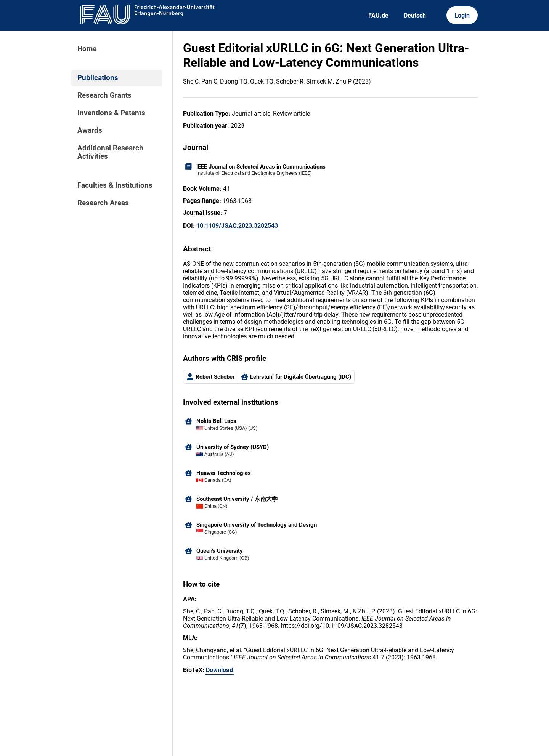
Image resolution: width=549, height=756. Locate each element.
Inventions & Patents (111, 113)
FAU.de (378, 15)
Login (462, 15)
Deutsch (415, 15)
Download (219, 670)
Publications (98, 78)
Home (87, 49)
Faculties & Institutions (115, 185)
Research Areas (103, 203)
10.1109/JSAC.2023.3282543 (237, 226)
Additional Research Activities (110, 152)
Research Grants (104, 95)
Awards (90, 130)
